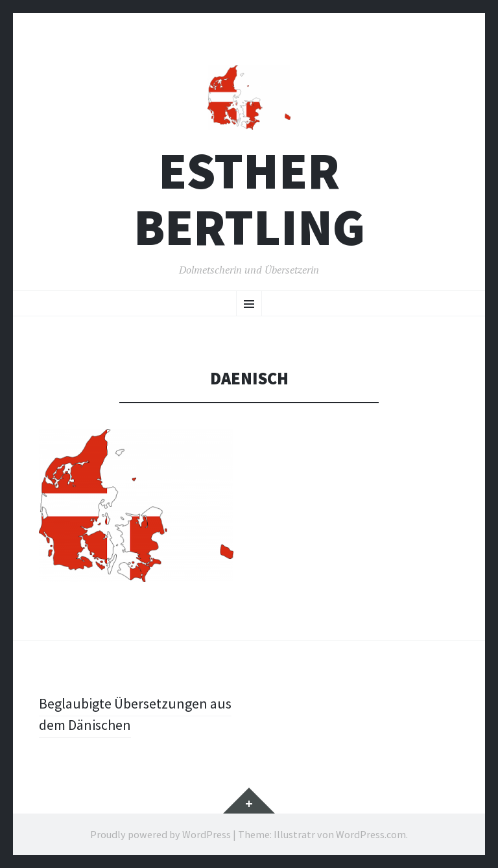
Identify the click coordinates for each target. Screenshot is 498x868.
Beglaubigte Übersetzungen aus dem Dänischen (135, 714)
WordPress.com (371, 834)
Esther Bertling (249, 199)
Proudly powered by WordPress (160, 834)
